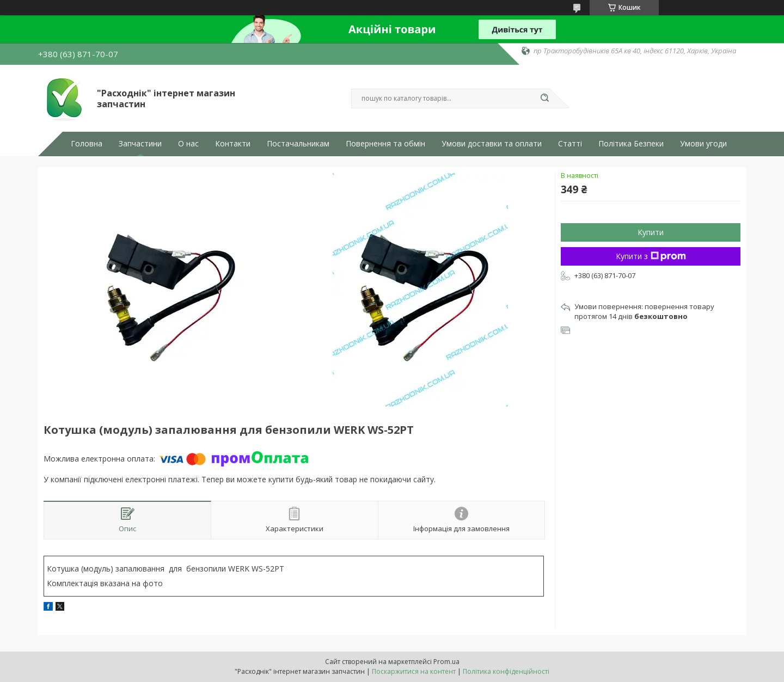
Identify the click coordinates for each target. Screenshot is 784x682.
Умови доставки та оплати (492, 144)
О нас (188, 144)
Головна (87, 144)
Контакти (233, 144)
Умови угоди (703, 144)
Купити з (651, 256)
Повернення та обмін (385, 144)
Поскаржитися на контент (414, 671)
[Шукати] (544, 99)
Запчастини (140, 144)
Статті (570, 144)
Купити (651, 232)
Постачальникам (298, 144)
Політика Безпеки (631, 144)
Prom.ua (446, 662)
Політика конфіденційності (506, 671)
